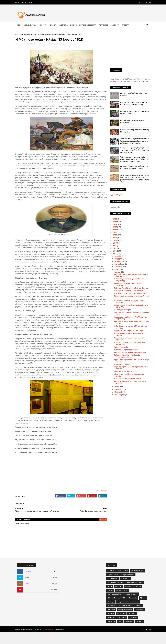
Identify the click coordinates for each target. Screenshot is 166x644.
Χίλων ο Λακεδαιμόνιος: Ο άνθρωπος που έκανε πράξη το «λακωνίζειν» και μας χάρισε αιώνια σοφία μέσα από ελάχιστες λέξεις (133, 179)
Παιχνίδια (111, 625)
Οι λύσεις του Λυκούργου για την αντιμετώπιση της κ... (130, 313)
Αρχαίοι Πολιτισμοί (128, 586)
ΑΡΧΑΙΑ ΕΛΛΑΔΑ (32, 25)
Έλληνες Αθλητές (122, 602)
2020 (113, 235)
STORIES (139, 633)
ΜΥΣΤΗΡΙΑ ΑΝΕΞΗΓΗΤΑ (90, 25)
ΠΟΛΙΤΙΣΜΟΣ (105, 25)
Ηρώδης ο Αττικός (119, 347)
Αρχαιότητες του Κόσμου (135, 594)
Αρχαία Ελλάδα (123, 582)
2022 (113, 230)
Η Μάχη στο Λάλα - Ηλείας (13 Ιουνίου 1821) (129, 293)
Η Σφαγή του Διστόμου (121, 310)
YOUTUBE (27, 602)
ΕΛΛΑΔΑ (55, 25)
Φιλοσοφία (129, 633)
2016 (113, 246)
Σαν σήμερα (51, 35)
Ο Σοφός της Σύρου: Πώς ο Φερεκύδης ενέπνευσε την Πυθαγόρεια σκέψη (132, 103)
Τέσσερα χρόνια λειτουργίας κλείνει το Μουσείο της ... (130, 297)
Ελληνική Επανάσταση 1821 (32, 35)
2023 (113, 227)
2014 (113, 251)
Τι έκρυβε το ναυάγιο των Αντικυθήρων (127, 291)
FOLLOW (54, 589)
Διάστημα (118, 598)
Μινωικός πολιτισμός (125, 617)
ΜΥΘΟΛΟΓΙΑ (65, 25)
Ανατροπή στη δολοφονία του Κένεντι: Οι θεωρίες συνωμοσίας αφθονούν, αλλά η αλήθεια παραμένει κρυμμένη (133, 141)
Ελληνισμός (133, 609)
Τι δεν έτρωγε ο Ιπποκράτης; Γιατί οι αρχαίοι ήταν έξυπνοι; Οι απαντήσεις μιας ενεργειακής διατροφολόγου (133, 159)
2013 (113, 254)
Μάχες (44, 35)
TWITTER (27, 589)
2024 (113, 224)
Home (19, 2)
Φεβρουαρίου (118, 395)
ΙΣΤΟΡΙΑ (45, 25)
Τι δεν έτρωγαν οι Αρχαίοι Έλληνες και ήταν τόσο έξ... (129, 327)
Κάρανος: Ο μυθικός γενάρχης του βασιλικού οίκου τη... (129, 368)
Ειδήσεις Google (114, 81)
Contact (26, 2)
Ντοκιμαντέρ (139, 621)
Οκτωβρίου (117, 261)
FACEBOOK (28, 583)
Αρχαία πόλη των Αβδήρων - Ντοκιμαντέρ (128, 352)
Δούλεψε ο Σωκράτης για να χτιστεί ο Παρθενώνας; (126, 284)
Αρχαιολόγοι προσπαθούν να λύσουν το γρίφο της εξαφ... (130, 361)
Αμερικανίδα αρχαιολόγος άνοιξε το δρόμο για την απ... (129, 322)
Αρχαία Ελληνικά (115, 195)
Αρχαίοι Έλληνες (113, 586)
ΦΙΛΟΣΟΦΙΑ (117, 25)
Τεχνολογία (111, 633)
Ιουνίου (116, 272)
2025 (113, 222)
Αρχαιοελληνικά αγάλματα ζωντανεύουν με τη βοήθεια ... (129, 275)
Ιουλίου (116, 269)
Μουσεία (139, 617)
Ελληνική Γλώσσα (132, 606)
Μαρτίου (116, 392)
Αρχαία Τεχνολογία (137, 582)
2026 (113, 219)
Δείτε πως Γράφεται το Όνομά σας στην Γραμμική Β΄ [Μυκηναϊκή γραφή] (132, 167)
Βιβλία (110, 598)
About (33, 2)
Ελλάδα (110, 602)
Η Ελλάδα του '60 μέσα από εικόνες (126, 379)
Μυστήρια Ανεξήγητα (125, 621)
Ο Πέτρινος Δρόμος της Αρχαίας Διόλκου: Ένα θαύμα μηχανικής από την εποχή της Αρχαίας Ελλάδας (133, 150)
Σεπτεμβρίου (118, 264)
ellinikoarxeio (98, 501)
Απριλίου (116, 389)
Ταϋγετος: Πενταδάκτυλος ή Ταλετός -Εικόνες (129, 288)
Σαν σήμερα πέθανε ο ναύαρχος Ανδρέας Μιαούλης (128, 302)
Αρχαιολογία (125, 590)
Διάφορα (138, 598)
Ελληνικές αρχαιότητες (115, 606)
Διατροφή (128, 598)
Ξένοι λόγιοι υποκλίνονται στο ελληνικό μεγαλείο (127, 375)
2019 (113, 238)
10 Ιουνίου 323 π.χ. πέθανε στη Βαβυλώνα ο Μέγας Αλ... (129, 306)
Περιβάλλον (121, 625)
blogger (99, 531)
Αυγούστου (117, 267)
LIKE (56, 583)
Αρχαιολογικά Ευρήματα (115, 594)
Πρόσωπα (111, 629)
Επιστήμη (111, 613)
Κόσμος (128, 613)
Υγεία (120, 633)
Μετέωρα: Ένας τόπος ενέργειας (124, 350)
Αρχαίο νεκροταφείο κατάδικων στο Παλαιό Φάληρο (128, 382)
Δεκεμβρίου (117, 256)
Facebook (139, 79)
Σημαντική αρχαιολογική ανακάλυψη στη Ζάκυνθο (127, 334)
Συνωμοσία (133, 629)
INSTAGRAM (28, 595)
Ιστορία (120, 613)
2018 (113, 240)
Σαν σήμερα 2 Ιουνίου (120, 364)
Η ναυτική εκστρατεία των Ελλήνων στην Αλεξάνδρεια (127, 343)
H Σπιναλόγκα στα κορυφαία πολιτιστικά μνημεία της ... (127, 280)
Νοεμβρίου (117, 259)
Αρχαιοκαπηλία (113, 590)
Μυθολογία (111, 621)
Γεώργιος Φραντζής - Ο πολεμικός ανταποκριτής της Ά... (125, 356)
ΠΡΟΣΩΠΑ (127, 25)
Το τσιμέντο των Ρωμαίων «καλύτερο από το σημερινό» (129, 339)
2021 (113, 232)
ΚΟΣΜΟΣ (75, 25)
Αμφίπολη (111, 582)
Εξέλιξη (143, 609)
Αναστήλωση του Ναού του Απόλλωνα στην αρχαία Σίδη (129, 318)
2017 (113, 243)
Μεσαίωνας (111, 617)
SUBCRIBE (54, 601)
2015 (113, 248)
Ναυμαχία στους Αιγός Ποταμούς (124, 371)
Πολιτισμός (132, 625)
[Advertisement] (129, 49)
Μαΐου (115, 387)
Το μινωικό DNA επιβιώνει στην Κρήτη (127, 331)
